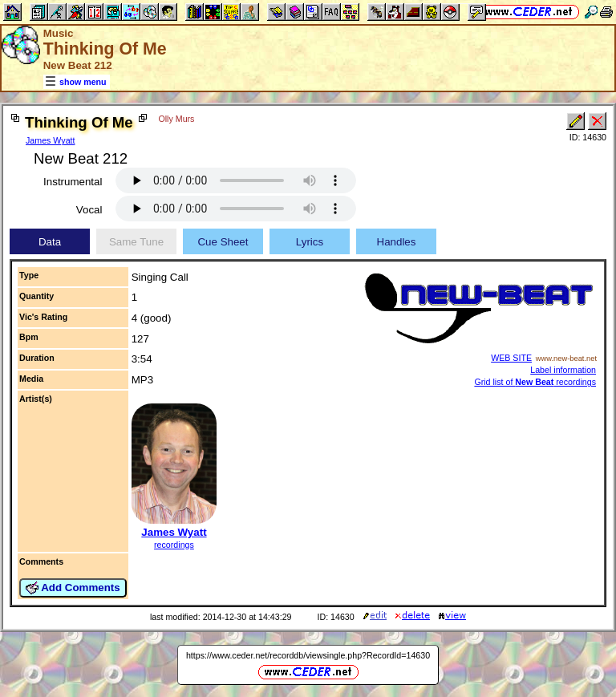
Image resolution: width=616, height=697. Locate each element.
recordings (174, 545)
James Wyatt (51, 140)
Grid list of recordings (535, 382)
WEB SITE (511, 358)
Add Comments (73, 588)
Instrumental (73, 182)
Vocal (89, 210)
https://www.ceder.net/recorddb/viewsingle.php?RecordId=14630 (308, 655)
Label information (563, 370)
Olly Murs (176, 119)
